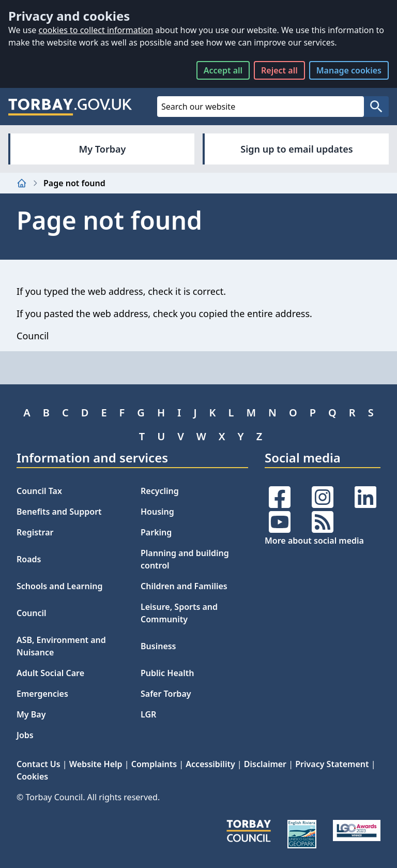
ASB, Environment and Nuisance (61, 646)
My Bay (31, 714)
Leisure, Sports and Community (179, 613)
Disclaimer (265, 764)
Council (32, 613)
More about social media (314, 541)
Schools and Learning (59, 586)
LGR (148, 714)
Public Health (167, 673)
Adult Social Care (50, 673)
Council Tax (39, 491)
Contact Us (39, 764)
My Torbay (103, 149)
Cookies (32, 776)
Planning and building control (185, 559)
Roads (29, 559)
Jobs (25, 735)
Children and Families (184, 586)
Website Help (96, 764)
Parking (156, 532)
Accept (223, 70)
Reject (279, 70)
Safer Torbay (166, 694)
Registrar (35, 532)
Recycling (160, 491)
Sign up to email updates (296, 149)
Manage (349, 70)
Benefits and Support (59, 512)
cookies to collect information (96, 30)
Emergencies (42, 694)
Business (158, 646)
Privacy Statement (332, 764)
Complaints (154, 764)
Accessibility (210, 764)
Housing (157, 512)
